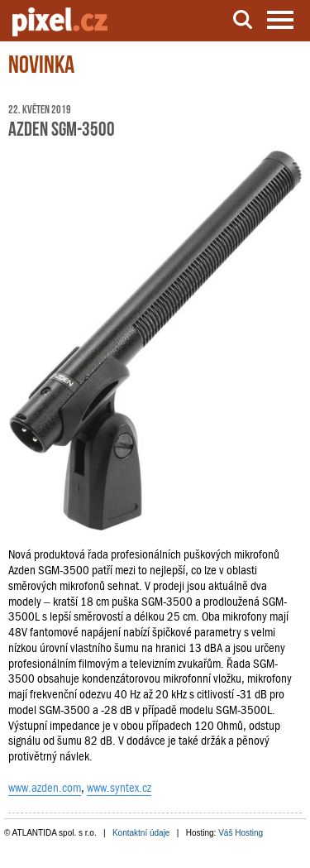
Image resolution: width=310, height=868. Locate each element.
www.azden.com (45, 788)
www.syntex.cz (119, 788)
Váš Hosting (241, 833)
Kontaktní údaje (141, 833)
